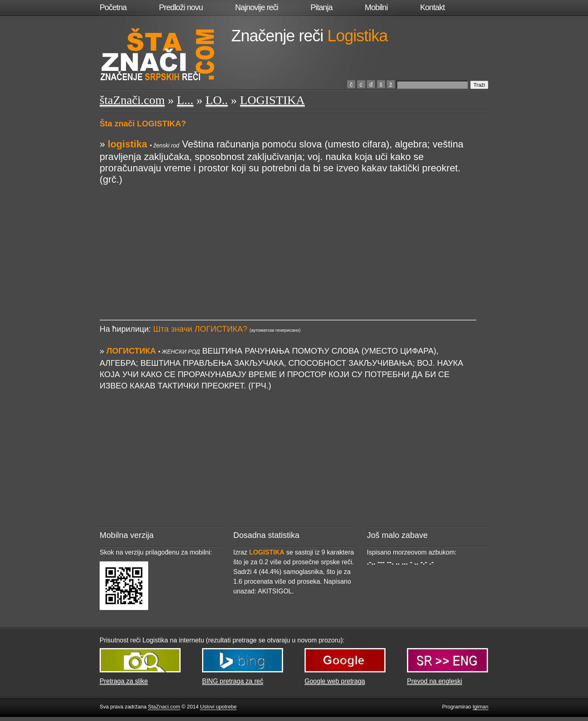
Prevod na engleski (435, 681)
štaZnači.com (132, 100)
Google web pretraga (335, 681)
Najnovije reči (257, 7)
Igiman (480, 707)
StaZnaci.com (164, 707)
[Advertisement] (288, 242)
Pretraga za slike (124, 681)
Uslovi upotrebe (218, 707)
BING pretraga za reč (233, 681)
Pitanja (322, 7)
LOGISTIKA (273, 100)
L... (185, 100)
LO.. (217, 100)
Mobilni (376, 7)
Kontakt (432, 7)
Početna (113, 7)
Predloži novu (181, 7)
